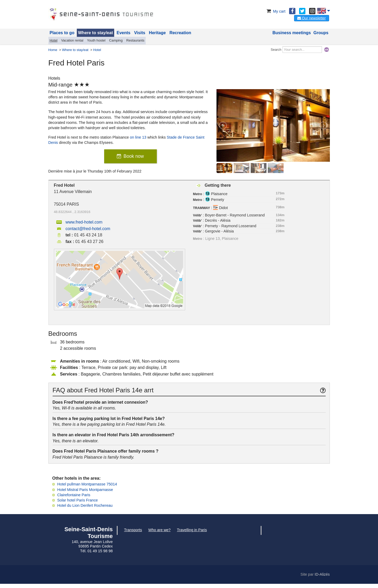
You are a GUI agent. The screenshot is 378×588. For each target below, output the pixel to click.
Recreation (180, 33)
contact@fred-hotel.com (88, 229)
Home (53, 50)
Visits (140, 33)
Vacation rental (72, 40)
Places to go (62, 33)
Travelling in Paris (192, 530)
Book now (133, 156)
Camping (116, 40)
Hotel (54, 40)
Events (123, 33)
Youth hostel (96, 40)
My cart (276, 11)
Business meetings (292, 33)
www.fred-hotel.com (84, 222)
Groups (321, 33)
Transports (133, 530)
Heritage (157, 33)
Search (276, 50)
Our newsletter (312, 18)
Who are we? (160, 530)
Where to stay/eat (95, 33)
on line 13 (138, 137)
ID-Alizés (322, 574)
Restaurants (135, 40)
